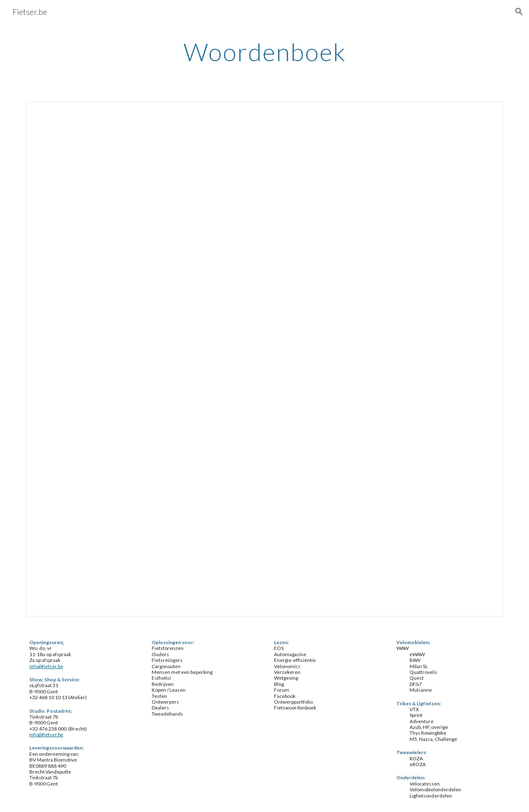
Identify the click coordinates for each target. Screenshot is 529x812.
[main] (264, 52)
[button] (519, 12)
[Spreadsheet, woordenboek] (264, 359)
